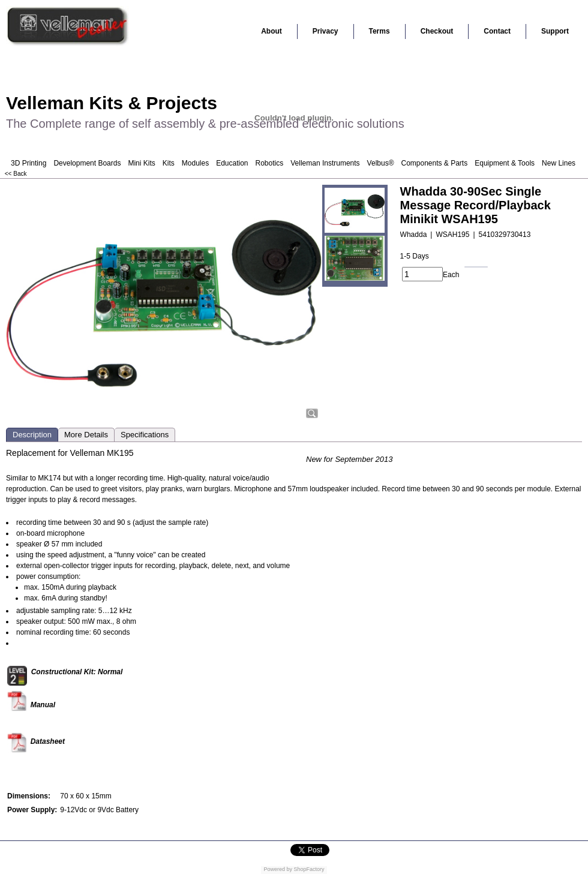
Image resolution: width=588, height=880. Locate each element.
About (271, 31)
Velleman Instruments (325, 163)
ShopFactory (308, 869)
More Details (86, 435)
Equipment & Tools (505, 163)
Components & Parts (434, 163)
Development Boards (87, 163)
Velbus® (381, 163)
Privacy (325, 31)
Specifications (145, 435)
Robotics (270, 163)
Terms (379, 31)
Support (555, 31)
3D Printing (28, 163)
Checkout (437, 31)
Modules (195, 163)
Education (232, 163)
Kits (169, 163)
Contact (497, 31)
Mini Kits (141, 163)
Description (32, 435)
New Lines (559, 163)
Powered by (278, 869)
